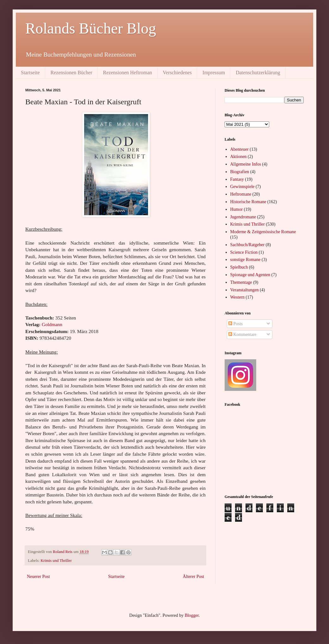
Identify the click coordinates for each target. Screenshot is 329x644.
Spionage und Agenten (250, 275)
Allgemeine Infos (246, 164)
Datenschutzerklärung (258, 73)
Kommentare (242, 334)
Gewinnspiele (242, 187)
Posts (236, 324)
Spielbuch (239, 267)
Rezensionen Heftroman (128, 73)
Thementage (241, 282)
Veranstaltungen (245, 290)
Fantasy (237, 179)
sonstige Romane (245, 260)
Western (238, 297)
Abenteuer (239, 149)
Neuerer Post (38, 577)
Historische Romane (248, 202)
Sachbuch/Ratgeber (248, 245)
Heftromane (241, 194)
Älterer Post (193, 577)
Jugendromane (243, 217)
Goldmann (52, 324)
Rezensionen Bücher (71, 73)
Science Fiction (244, 252)
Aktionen (239, 157)
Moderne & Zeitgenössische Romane (263, 232)
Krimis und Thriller (56, 561)
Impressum (214, 73)
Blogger (192, 615)
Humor (237, 209)
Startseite (30, 73)
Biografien (240, 172)
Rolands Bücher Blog (91, 28)
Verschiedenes (177, 73)
